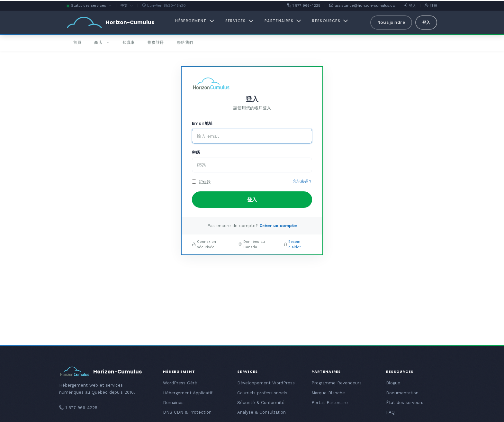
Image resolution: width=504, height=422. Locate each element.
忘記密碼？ (302, 181)
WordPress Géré (180, 383)
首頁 (77, 42)
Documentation (402, 393)
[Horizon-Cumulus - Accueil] (111, 23)
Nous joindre (391, 22)
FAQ (390, 412)
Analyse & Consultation (261, 412)
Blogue (393, 383)
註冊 (431, 5)
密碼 (196, 152)
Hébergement (195, 21)
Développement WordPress (266, 383)
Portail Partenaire (330, 403)
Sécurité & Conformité (261, 403)
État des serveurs (405, 403)
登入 (410, 5)
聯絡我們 (185, 42)
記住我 (201, 182)
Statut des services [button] (89, 6)
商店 (102, 42)
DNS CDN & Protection (187, 412)
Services (240, 21)
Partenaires (283, 21)
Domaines (173, 403)
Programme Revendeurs (337, 383)
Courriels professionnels (262, 393)
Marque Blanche (328, 393)
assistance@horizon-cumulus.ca (362, 5)
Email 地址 (202, 123)
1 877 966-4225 (304, 5)
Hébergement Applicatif (188, 393)
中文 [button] (127, 6)
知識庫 (129, 42)
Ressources (331, 21)
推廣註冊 (156, 42)
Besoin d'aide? (295, 244)
